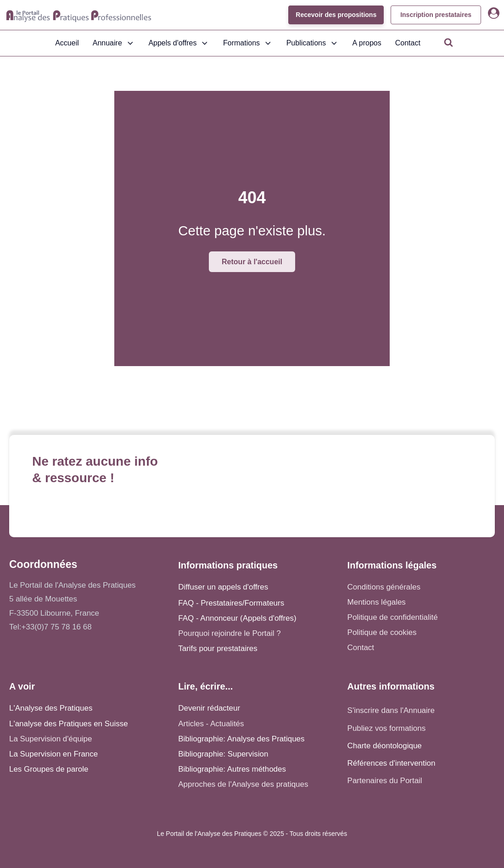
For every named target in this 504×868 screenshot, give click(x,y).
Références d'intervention (392, 763)
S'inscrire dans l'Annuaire (391, 710)
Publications (313, 43)
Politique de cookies (382, 632)
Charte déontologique (385, 746)
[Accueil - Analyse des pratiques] (79, 15)
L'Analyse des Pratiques (51, 708)
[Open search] (448, 42)
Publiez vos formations (387, 728)
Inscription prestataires (436, 15)
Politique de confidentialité (393, 617)
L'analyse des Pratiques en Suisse (69, 724)
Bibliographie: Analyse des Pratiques (241, 739)
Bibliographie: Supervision (223, 754)
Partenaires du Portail (386, 781)
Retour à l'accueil (252, 262)
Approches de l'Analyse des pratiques (243, 784)
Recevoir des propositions (336, 15)
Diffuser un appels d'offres (223, 587)
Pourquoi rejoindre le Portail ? (229, 633)
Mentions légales (377, 602)
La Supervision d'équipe (50, 739)
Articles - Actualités (211, 724)
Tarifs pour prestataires (218, 648)
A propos (367, 43)
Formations (248, 43)
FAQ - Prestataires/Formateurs (231, 603)
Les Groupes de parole (49, 769)
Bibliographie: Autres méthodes (232, 769)
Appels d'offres (179, 43)
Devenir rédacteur (209, 708)
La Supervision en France (53, 754)
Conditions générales (384, 587)
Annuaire (114, 43)
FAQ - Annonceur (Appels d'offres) (237, 618)
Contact (408, 43)
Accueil (67, 43)
